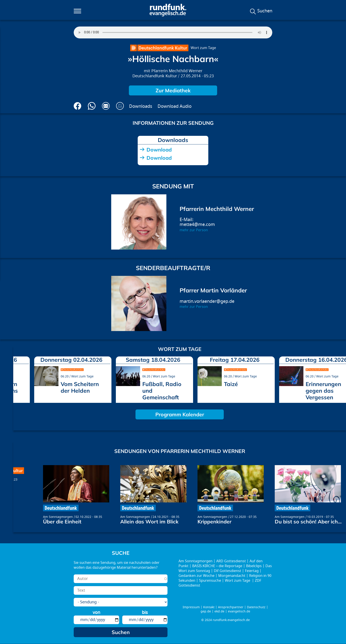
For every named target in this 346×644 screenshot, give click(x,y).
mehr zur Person (194, 230)
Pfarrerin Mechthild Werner (177, 71)
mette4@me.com (197, 224)
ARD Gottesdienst (231, 561)
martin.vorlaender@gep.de (207, 301)
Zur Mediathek (173, 90)
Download (159, 150)
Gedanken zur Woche (197, 576)
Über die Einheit (62, 522)
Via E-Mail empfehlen (106, 106)
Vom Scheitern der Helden (80, 387)
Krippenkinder (214, 522)
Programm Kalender (180, 414)
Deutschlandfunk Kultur (155, 76)
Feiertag (252, 571)
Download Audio (175, 106)
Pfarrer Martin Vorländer (213, 290)
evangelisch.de (239, 611)
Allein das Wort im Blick (149, 522)
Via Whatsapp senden (92, 106)
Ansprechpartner (231, 607)
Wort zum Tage (203, 48)
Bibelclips (254, 566)
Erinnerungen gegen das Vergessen (323, 391)
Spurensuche (210, 581)
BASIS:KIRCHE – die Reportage (217, 566)
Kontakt (209, 607)
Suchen (265, 11)
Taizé (231, 384)
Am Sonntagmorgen (58, 517)
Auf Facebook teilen (78, 106)
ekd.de (219, 611)
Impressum (191, 607)
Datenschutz (256, 607)
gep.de (206, 611)
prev (18, 378)
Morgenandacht (232, 576)
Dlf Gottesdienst (228, 571)
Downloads (141, 106)
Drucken (120, 106)
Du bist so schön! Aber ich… (308, 522)
